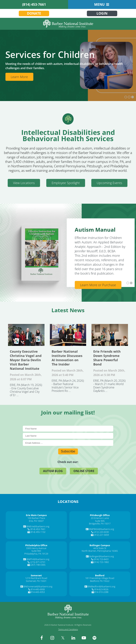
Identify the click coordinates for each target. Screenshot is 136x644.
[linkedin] (73, 638)
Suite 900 (36, 551)
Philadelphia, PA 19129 (36, 554)
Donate (34, 13)
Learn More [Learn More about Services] (19, 77)
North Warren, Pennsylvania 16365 (100, 551)
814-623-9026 (101, 589)
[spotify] (94, 638)
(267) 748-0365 (38, 565)
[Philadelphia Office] (36, 545)
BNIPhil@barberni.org (38, 559)
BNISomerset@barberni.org (38, 586)
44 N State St (100, 548)
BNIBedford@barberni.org (102, 586)
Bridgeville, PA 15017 (100, 524)
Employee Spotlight (66, 183)
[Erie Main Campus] (36, 515)
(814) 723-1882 (101, 562)
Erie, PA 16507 (36, 521)
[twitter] (63, 638)
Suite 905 (100, 521)
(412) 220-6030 (101, 532)
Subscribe (68, 451)
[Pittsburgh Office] (100, 515)
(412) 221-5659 (101, 535)
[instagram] (52, 638)
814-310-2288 (101, 592)
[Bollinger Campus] (100, 545)
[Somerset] (36, 575)
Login (102, 13)
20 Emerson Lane (100, 518)
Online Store (84, 471)
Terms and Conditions (68, 629)
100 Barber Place (36, 518)
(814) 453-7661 (34, 4)
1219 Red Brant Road (36, 578)
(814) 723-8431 (101, 559)
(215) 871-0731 (38, 562)
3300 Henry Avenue (36, 548)
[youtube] (84, 638)
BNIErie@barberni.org (38, 526)
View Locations (24, 183)
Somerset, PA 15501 (36, 581)
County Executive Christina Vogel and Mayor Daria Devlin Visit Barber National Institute (26, 335)
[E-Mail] (68, 443)
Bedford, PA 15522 (100, 581)
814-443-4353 (38, 592)
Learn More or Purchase (98, 285)
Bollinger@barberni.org (102, 556)
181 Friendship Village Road (100, 578)
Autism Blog (53, 471)
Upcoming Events (109, 183)
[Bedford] (100, 575)
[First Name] (68, 429)
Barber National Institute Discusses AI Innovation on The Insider (68, 335)
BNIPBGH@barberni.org (102, 529)
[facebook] (42, 638)
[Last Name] (68, 436)
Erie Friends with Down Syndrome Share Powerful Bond (110, 335)
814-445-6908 (38, 589)
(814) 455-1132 (38, 532)
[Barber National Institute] (68, 24)
